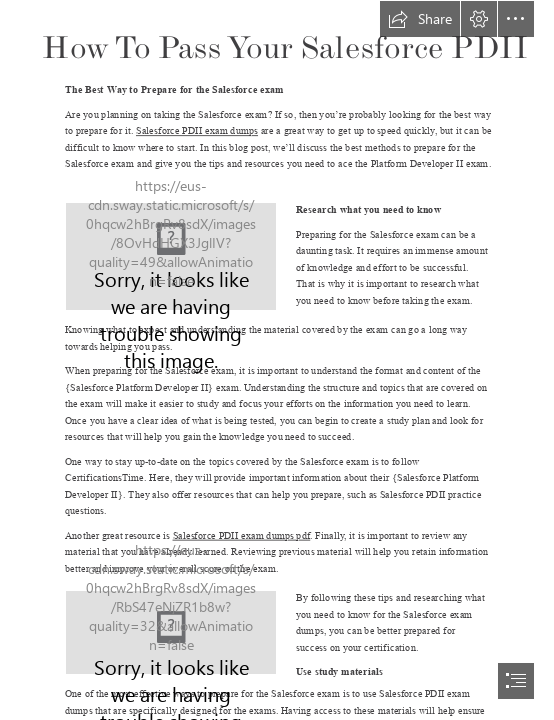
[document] (277, 360)
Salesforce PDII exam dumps (197, 131)
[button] (420, 19)
